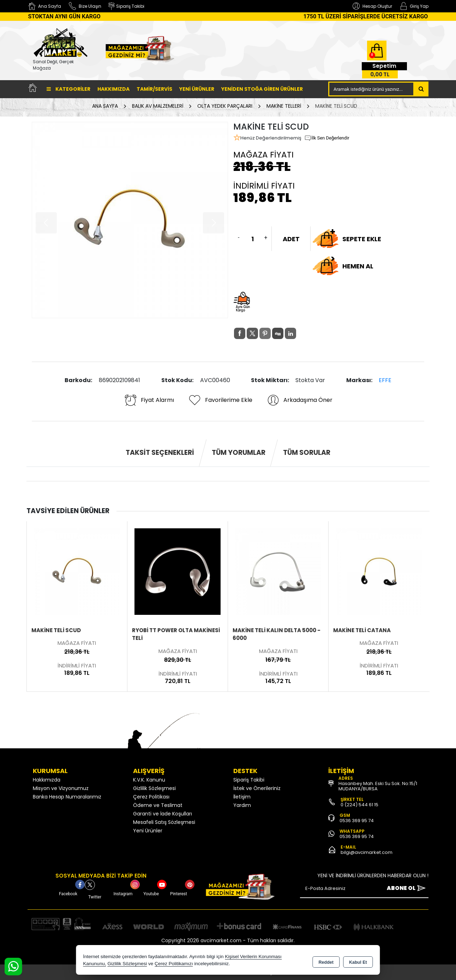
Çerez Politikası (151, 797)
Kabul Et (358, 961)
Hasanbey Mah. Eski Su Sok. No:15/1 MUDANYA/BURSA (378, 786)
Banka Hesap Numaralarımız (67, 797)
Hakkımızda (113, 89)
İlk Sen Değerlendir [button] (327, 138)
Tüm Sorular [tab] (307, 453)
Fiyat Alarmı (149, 400)
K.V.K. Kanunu (149, 780)
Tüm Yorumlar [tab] (239, 453)
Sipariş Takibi (249, 780)
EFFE (385, 380)
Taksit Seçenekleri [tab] (160, 453)
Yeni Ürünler (148, 831)
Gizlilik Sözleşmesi (154, 788)
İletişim (242, 797)
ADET (291, 239)
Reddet (326, 961)
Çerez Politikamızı (174, 964)
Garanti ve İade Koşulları (163, 814)
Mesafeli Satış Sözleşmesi (164, 822)
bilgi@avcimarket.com (367, 852)
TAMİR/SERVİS (154, 89)
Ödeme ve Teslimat (158, 805)
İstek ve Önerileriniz (257, 788)
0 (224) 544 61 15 (359, 805)
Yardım (242, 805)
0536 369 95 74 (357, 821)
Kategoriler (68, 89)
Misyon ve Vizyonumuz (61, 788)
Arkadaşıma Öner (299, 400)
